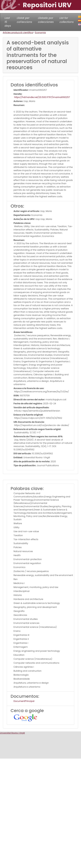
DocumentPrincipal (24, 701)
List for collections (66, 20)
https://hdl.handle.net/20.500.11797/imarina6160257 (42, 97)
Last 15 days (8, 22)
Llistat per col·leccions (24, 20)
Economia (40, 33)
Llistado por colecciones (46, 20)
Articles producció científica (18, 33)
